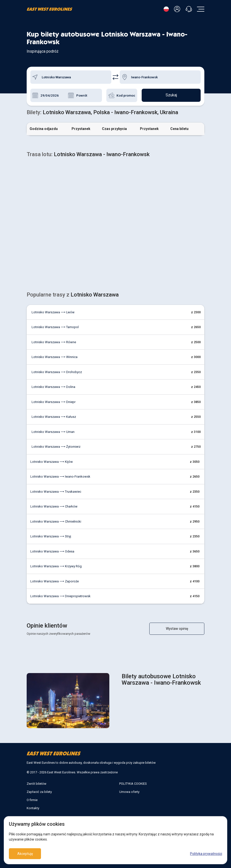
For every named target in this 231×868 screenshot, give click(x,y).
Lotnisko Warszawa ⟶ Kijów (52, 462)
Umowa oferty (129, 792)
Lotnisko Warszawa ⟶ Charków (54, 506)
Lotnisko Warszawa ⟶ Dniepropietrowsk (60, 596)
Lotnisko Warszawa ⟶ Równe (54, 342)
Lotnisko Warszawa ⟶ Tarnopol (55, 327)
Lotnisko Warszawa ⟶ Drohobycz (57, 372)
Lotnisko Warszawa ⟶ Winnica (55, 357)
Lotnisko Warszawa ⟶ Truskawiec (56, 492)
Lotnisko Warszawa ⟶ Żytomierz (56, 447)
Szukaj (171, 95)
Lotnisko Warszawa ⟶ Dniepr (54, 402)
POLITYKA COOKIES (133, 784)
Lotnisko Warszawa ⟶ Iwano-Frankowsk (60, 476)
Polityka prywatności (206, 854)
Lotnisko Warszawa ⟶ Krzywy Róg (56, 566)
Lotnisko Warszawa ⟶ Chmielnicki (56, 521)
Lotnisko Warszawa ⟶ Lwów (53, 312)
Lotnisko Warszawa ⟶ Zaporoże (55, 581)
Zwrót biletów (37, 784)
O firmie (32, 800)
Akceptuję (25, 854)
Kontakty (33, 808)
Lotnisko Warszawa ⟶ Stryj (51, 536)
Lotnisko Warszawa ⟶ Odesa (52, 551)
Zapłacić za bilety (39, 792)
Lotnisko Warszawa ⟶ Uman (53, 432)
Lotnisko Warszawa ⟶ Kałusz (54, 417)
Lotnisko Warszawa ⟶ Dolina (53, 387)
